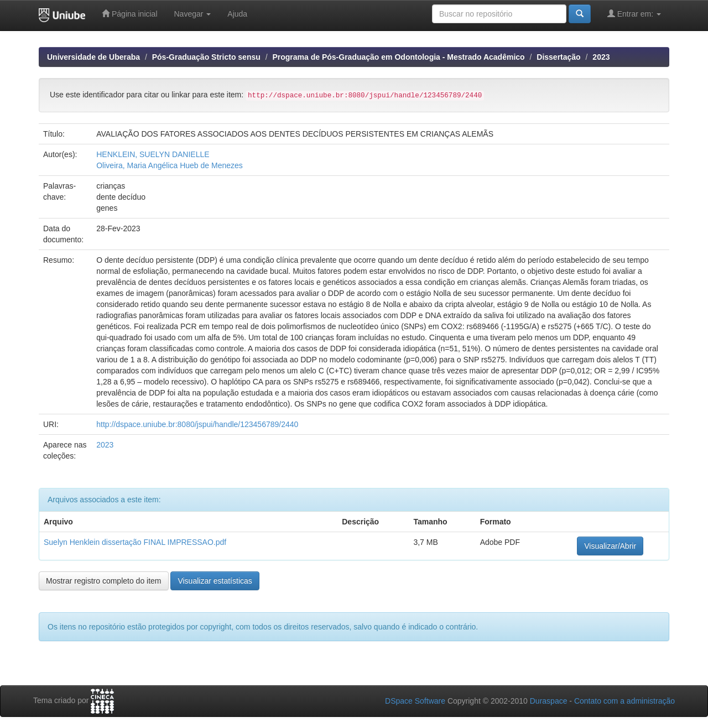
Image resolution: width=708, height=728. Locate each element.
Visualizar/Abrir (610, 546)
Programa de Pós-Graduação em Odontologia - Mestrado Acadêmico (398, 57)
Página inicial (129, 14)
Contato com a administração (624, 701)
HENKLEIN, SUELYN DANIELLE (153, 154)
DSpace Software (415, 701)
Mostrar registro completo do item (104, 581)
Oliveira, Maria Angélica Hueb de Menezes (170, 165)
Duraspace (549, 701)
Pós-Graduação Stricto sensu (206, 57)
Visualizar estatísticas (215, 581)
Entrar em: (634, 14)
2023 (601, 57)
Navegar (193, 14)
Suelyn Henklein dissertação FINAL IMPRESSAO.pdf (135, 542)
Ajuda (237, 14)
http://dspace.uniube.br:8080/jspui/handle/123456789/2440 (197, 424)
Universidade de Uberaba (93, 57)
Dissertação (558, 57)
